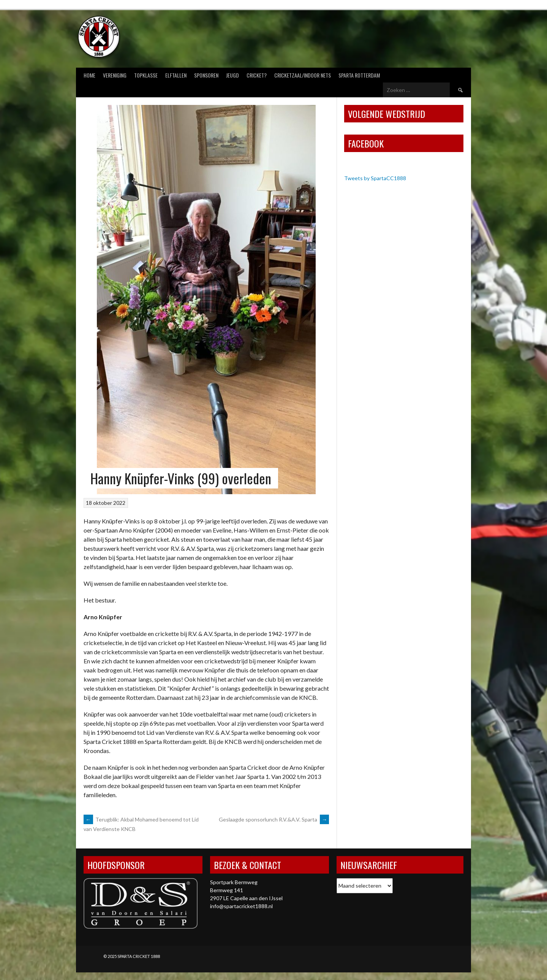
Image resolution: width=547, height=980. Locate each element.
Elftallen (176, 75)
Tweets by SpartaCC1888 (375, 178)
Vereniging (115, 75)
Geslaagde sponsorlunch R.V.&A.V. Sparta (274, 819)
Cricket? (257, 75)
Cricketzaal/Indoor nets (303, 75)
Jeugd (232, 75)
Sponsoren (206, 75)
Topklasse (146, 75)
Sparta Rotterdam (359, 75)
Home (89, 75)
